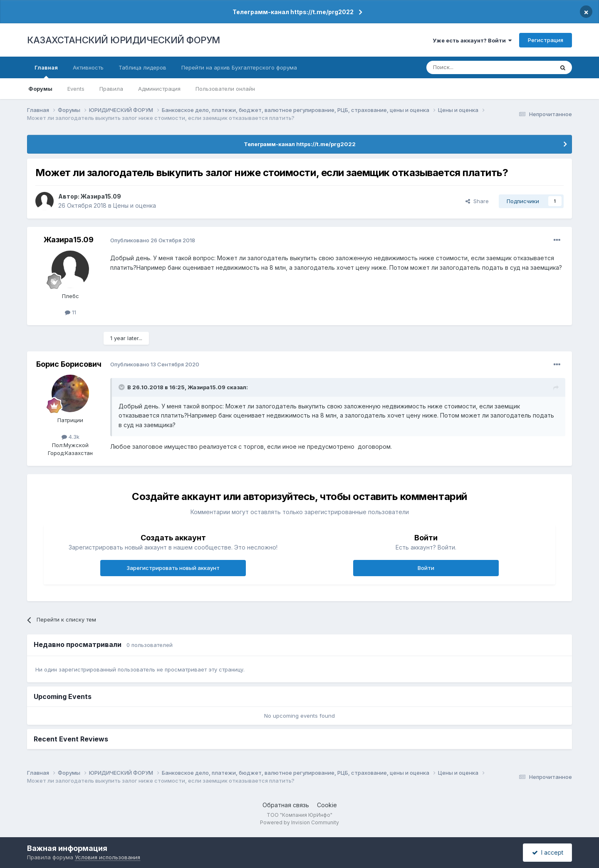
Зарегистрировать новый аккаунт (173, 568)
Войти (426, 568)
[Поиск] (467, 67)
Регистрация (546, 40)
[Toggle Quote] (122, 387)
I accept (548, 852)
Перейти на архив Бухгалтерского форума (239, 67)
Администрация (159, 89)
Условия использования (108, 857)
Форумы (40, 89)
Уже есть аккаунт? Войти (472, 40)
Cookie (327, 805)
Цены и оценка (135, 205)
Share (477, 201)
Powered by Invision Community (299, 822)
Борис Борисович (69, 364)
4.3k (71, 437)
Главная (46, 71)
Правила (111, 89)
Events (76, 89)
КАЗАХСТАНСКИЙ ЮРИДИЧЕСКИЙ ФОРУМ (124, 40)
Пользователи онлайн (225, 89)
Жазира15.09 (101, 196)
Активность (88, 67)
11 (71, 312)
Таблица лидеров (142, 67)
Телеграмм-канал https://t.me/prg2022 (293, 12)
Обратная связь (286, 805)
